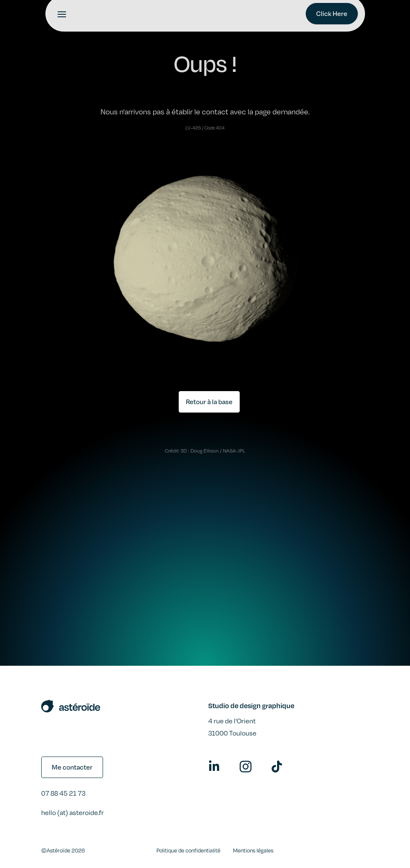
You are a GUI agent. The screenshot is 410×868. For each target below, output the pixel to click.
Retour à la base (209, 402)
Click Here (332, 13)
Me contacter (72, 767)
